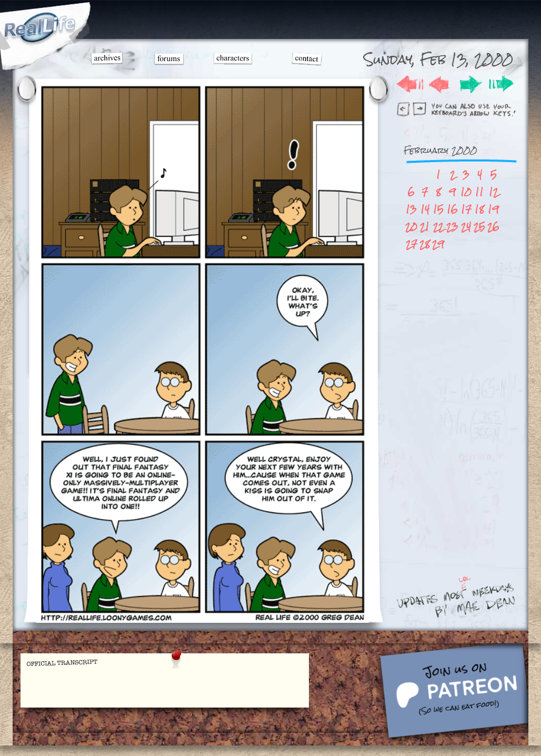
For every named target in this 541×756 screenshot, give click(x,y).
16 (452, 209)
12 (494, 192)
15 (438, 209)
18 (479, 209)
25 (479, 227)
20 (411, 227)
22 (438, 227)
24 (466, 227)
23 (452, 227)
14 (425, 209)
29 (438, 244)
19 (493, 209)
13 (411, 209)
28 (425, 244)
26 (493, 227)
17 (466, 209)
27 (412, 244)
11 (479, 192)
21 (425, 227)
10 (466, 192)
